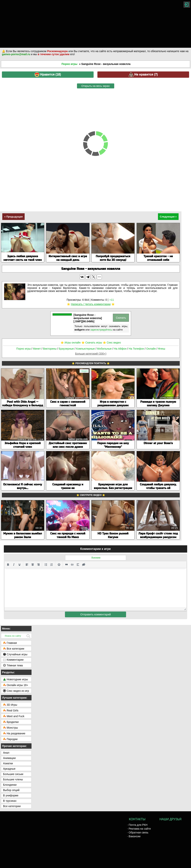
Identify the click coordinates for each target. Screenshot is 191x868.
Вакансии (135, 836)
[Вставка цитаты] (66, 565)
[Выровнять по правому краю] (38, 565)
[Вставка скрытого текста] (84, 565)
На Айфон (120, 349)
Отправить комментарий (95, 614)
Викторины (50, 349)
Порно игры (69, 64)
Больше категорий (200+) (91, 354)
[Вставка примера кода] (72, 565)
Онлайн (151, 349)
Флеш (161, 349)
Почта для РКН (138, 825)
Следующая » (168, 217)
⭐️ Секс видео (112, 343)
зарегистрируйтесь (101, 330)
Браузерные (66, 349)
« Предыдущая (13, 217)
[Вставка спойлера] (78, 565)
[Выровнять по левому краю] (27, 565)
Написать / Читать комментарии (91, 304)
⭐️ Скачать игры (92, 343)
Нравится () (48, 75)
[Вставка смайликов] (59, 565)
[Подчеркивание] (19, 565)
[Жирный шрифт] (8, 565)
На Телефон (136, 349)
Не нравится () (143, 75)
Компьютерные (86, 349)
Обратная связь (139, 832)
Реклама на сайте (140, 829)
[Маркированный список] (46, 565)
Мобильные (104, 349)
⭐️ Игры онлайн (71, 343)
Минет (37, 349)
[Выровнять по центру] (33, 565)
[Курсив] (14, 565)
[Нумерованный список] (52, 565)
